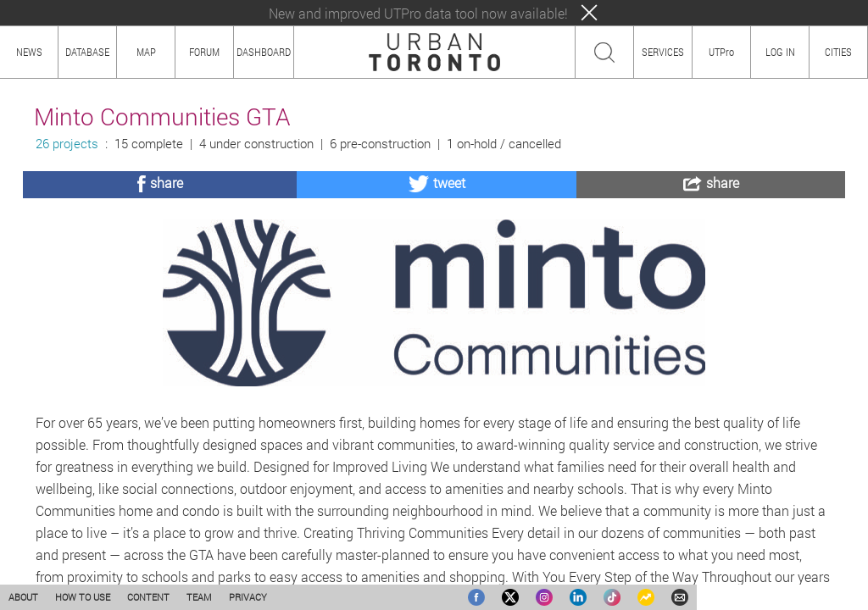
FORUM (204, 52)
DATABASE (87, 52)
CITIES (838, 52)
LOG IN (780, 52)
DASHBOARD (264, 52)
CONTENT (148, 597)
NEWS (29, 52)
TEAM (199, 597)
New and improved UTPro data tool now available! (418, 13)
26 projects (67, 144)
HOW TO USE (83, 597)
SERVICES (663, 52)
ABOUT (23, 597)
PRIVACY (248, 597)
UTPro (721, 52)
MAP (146, 52)
